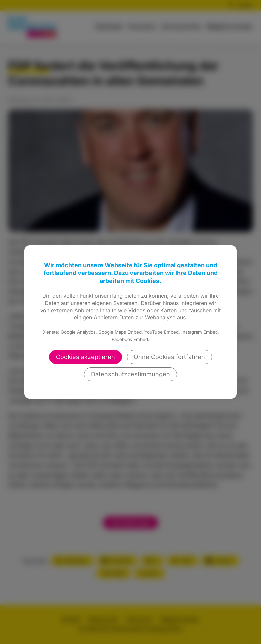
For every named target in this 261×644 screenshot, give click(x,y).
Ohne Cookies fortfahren (169, 357)
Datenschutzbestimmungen (130, 374)
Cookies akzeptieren (86, 357)
